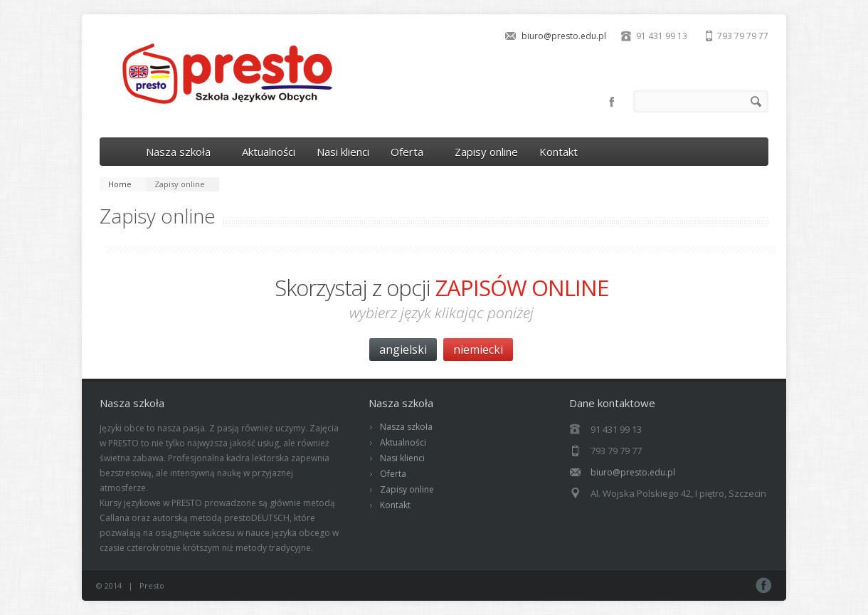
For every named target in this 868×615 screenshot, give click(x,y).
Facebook (612, 102)
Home (120, 184)
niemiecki (478, 349)
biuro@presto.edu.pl (564, 36)
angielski (403, 349)
